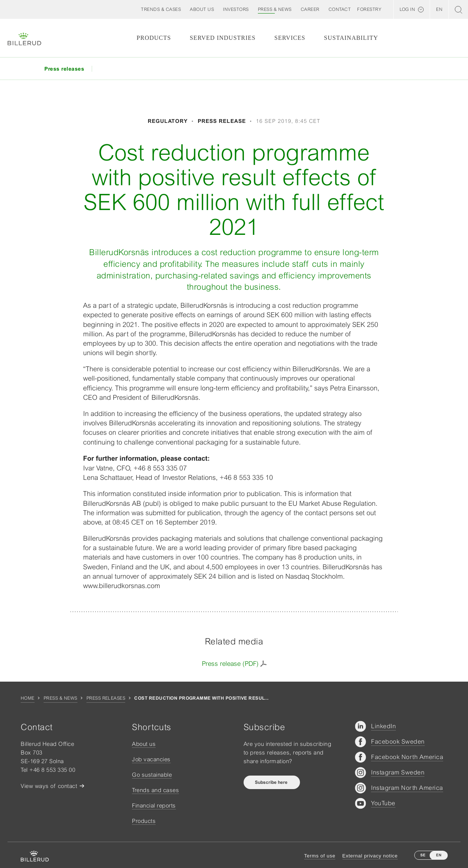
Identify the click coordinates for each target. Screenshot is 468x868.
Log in (407, 9)
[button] (202, 9)
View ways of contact (49, 786)
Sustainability (351, 38)
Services (290, 38)
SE (423, 855)
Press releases (106, 698)
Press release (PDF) (230, 664)
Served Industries (223, 38)
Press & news (61, 698)
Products (154, 38)
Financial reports (154, 805)
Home (28, 698)
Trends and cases (155, 790)
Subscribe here (272, 782)
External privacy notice (370, 856)
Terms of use (320, 856)
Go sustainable (152, 775)
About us (144, 744)
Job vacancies (151, 759)
